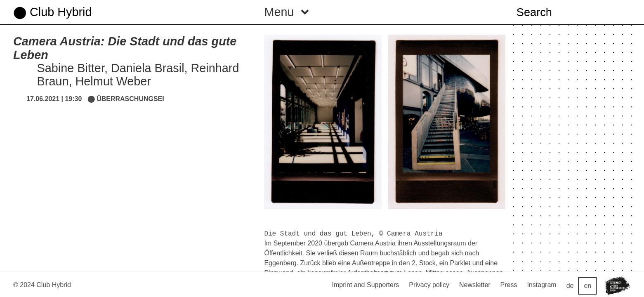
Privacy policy (429, 285)
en (587, 286)
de (570, 286)
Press (509, 285)
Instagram (542, 285)
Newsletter (475, 285)
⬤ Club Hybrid (52, 12)
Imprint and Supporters (365, 285)
